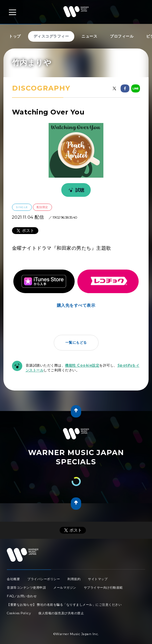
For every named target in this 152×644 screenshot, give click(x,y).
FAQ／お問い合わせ (22, 582)
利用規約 (74, 565)
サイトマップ (98, 565)
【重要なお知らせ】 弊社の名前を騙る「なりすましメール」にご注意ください (64, 591)
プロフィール (122, 36)
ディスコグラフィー (51, 36)
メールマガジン (65, 574)
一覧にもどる (76, 336)
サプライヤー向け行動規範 (103, 574)
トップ (15, 36)
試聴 (75, 190)
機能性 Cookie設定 (82, 359)
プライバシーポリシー (44, 565)
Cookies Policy (19, 599)
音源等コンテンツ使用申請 (26, 574)
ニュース (89, 36)
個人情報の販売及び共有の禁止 (61, 599)
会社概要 (13, 565)
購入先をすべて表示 (76, 298)
